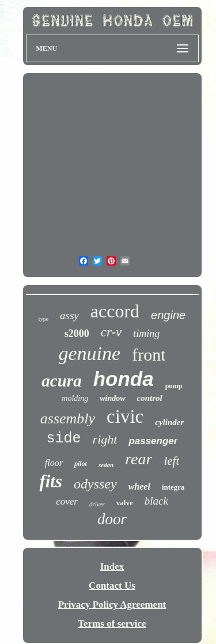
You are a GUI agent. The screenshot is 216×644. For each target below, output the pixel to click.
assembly (68, 418)
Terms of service (112, 624)
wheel (139, 486)
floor (54, 463)
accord (115, 311)
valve (125, 503)
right (105, 439)
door (112, 519)
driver (97, 504)
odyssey (95, 484)
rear (139, 459)
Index (112, 567)
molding (75, 398)
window (112, 398)
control (150, 398)
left (171, 461)
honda (124, 379)
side (64, 439)
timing (146, 334)
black (156, 501)
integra (173, 487)
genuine (90, 353)
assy (69, 315)
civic (125, 416)
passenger (153, 441)
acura (61, 381)
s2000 (77, 334)
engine (168, 315)
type (43, 319)
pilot (81, 464)
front (149, 355)
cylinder (169, 422)
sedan (106, 465)
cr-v (111, 332)
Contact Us (112, 586)
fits (51, 481)
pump (174, 386)
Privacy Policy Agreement (112, 605)
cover (67, 501)
